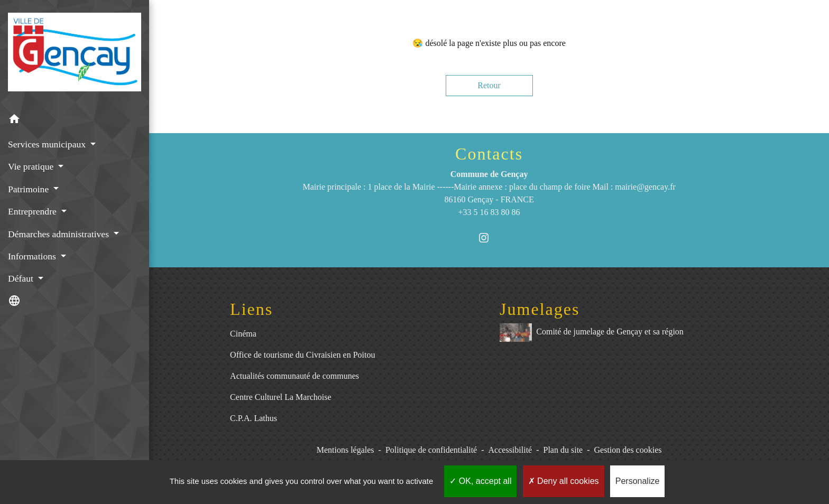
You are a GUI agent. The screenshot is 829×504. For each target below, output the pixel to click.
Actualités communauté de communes (294, 376)
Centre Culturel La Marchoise (281, 397)
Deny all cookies (564, 481)
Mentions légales (346, 450)
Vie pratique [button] (32, 166)
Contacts (489, 154)
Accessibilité (510, 450)
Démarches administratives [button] (59, 234)
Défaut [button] (22, 278)
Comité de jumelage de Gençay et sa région (592, 333)
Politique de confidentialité (431, 450)
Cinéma (243, 334)
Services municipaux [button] (48, 144)
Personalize (638, 481)
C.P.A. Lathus (254, 418)
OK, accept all (480, 481)
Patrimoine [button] (30, 189)
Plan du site (563, 450)
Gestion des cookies (628, 450)
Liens (251, 309)
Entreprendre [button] (33, 211)
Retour (489, 85)
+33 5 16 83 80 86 (489, 212)
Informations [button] (33, 256)
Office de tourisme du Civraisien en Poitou (302, 355)
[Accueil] (75, 54)
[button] (75, 121)
